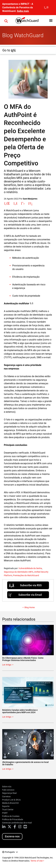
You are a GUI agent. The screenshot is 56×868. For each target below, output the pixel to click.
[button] (51, 21)
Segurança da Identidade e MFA (19, 572)
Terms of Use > (37, 861)
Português (10, 852)
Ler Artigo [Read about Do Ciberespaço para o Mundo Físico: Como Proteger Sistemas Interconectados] (7, 665)
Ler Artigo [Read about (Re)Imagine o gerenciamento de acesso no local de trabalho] (7, 769)
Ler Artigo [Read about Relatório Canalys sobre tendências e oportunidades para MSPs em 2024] (7, 717)
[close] (46, 8)
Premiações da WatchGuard (26, 575)
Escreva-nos (12, 836)
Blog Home (30, 607)
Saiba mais (23, 11)
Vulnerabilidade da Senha (30, 568)
